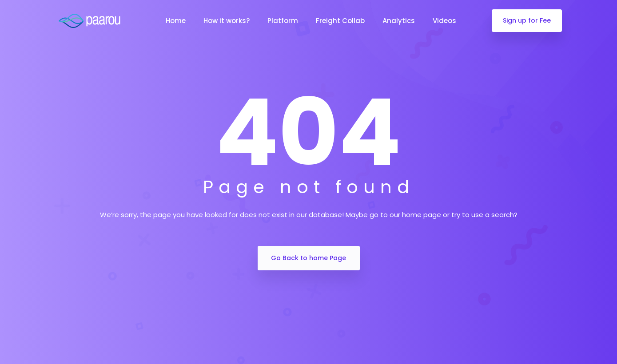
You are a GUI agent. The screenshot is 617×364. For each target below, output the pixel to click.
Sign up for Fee (527, 20)
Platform (283, 21)
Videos (444, 21)
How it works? (227, 21)
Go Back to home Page (308, 258)
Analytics (399, 21)
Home (176, 21)
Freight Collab (340, 21)
